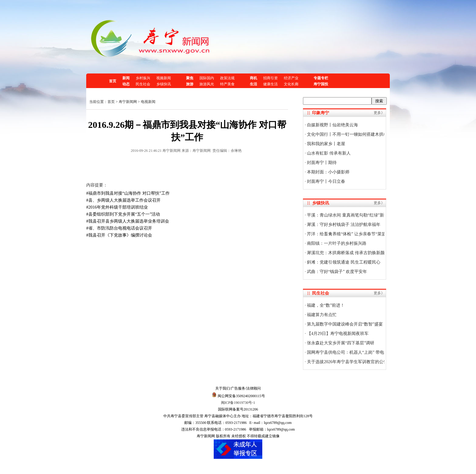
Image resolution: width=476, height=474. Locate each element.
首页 (113, 81)
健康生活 (270, 84)
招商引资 (270, 78)
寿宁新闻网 (128, 102)
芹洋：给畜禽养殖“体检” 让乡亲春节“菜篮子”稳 (351, 234)
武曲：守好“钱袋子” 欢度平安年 (337, 272)
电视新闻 (148, 102)
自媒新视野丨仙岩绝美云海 (332, 125)
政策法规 (227, 78)
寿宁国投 (321, 84)
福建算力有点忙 (321, 315)
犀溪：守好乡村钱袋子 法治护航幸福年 (343, 225)
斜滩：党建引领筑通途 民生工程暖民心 (343, 262)
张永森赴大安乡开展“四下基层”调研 (340, 343)
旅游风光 (207, 84)
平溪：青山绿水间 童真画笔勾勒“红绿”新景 (347, 215)
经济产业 (291, 78)
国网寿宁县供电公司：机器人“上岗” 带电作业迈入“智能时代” (364, 352)
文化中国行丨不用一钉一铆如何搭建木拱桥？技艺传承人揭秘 (364, 134)
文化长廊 (291, 84)
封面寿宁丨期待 (321, 163)
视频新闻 (164, 78)
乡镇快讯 (164, 84)
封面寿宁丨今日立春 (326, 181)
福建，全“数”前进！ (325, 305)
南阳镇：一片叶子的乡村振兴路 (336, 243)
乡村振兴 (143, 78)
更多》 (379, 113)
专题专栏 (321, 78)
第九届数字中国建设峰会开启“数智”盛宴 (345, 324)
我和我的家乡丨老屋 (326, 144)
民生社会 (143, 84)
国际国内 (207, 78)
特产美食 (227, 84)
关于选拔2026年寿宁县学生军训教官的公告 (347, 362)
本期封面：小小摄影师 (328, 172)
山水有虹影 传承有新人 (328, 153)
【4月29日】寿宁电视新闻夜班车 (337, 334)
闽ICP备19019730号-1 (238, 403)
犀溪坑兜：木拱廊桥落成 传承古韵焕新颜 (345, 253)
